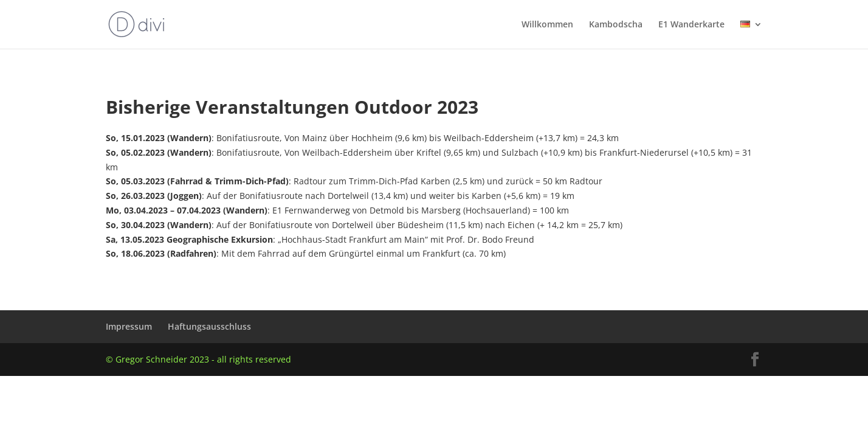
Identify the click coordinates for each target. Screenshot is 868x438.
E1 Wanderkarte (691, 25)
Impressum (129, 326)
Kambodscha (616, 25)
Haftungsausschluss (209, 326)
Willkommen (547, 25)
